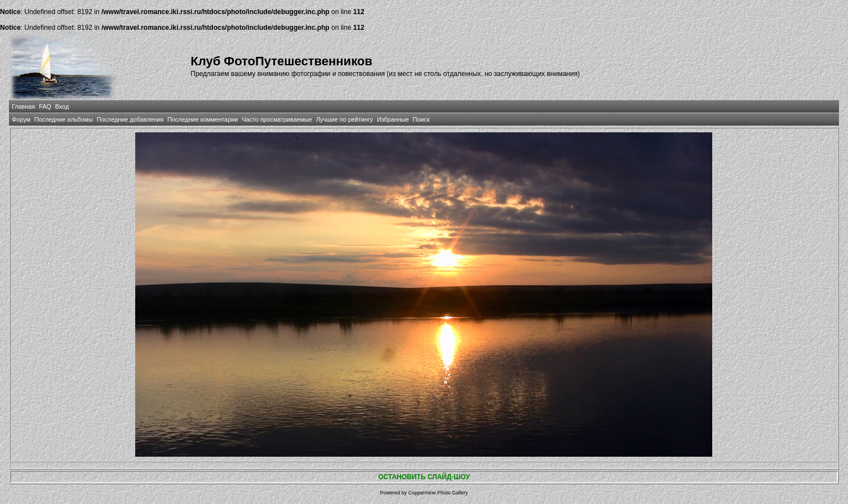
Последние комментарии (203, 119)
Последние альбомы (64, 119)
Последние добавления (130, 119)
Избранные (393, 119)
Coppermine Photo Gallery (438, 493)
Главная (23, 106)
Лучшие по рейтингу (345, 119)
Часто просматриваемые (277, 119)
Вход (62, 106)
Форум (21, 119)
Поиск (421, 119)
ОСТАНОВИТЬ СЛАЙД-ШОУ (424, 477)
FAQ (45, 106)
